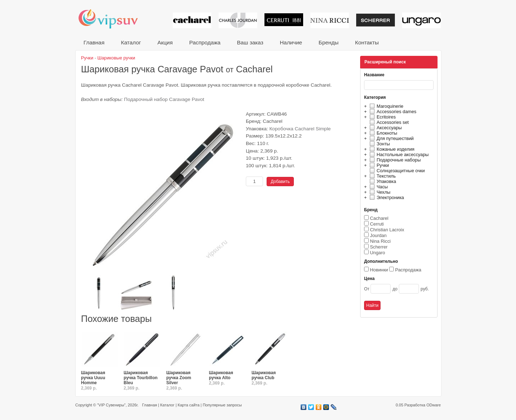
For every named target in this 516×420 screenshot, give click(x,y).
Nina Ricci (381, 241)
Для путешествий (391, 138)
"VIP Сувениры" (111, 405)
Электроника (386, 197)
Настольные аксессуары (398, 155)
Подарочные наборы (394, 160)
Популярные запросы (222, 405)
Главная (94, 42)
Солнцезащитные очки (396, 171)
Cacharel (379, 218)
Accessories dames (392, 112)
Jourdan (378, 235)
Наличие (291, 42)
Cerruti (377, 224)
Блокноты (383, 133)
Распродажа (205, 42)
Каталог (131, 42)
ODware (434, 405)
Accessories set (388, 122)
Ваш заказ (250, 42)
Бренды (329, 42)
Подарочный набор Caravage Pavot (164, 99)
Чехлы (379, 192)
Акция (165, 42)
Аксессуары (385, 128)
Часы (378, 187)
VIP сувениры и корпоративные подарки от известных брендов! (113, 19)
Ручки (378, 165)
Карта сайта (189, 405)
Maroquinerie (386, 106)
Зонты (379, 144)
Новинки (379, 270)
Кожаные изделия (391, 149)
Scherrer (379, 247)
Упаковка (382, 181)
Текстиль (382, 176)
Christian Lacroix (387, 230)
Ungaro (378, 253)
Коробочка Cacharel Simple (300, 129)
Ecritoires (382, 117)
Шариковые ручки (116, 58)
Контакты (367, 42)
